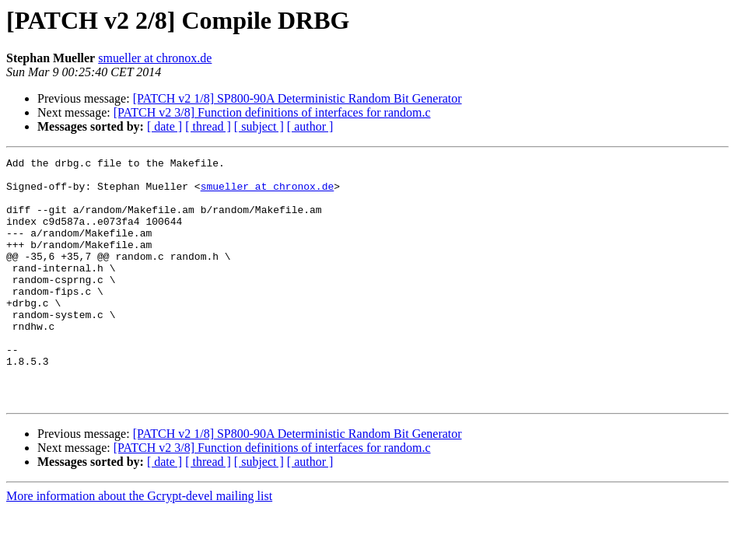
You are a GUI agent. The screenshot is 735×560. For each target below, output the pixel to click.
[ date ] (164, 126)
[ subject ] (259, 126)
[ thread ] (208, 126)
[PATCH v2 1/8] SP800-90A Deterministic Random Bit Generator (297, 98)
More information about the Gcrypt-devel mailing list (139, 545)
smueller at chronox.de (155, 58)
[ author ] (310, 126)
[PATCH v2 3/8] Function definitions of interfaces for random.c (272, 112)
